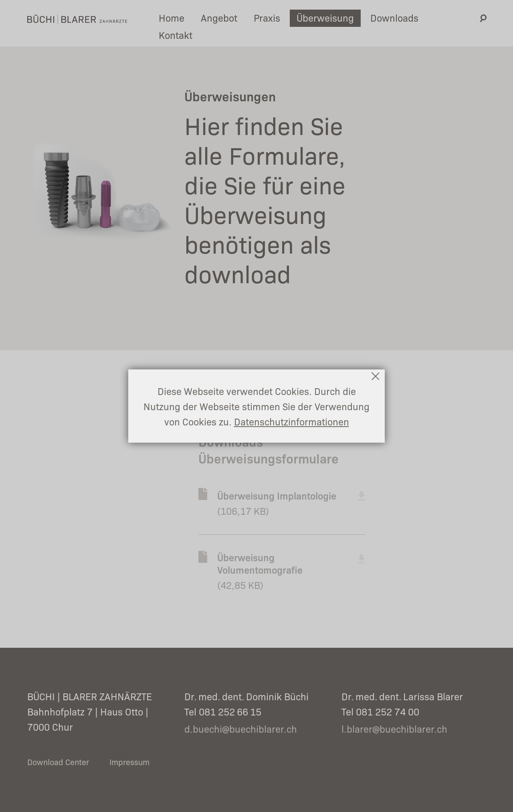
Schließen (376, 376)
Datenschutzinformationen (292, 421)
